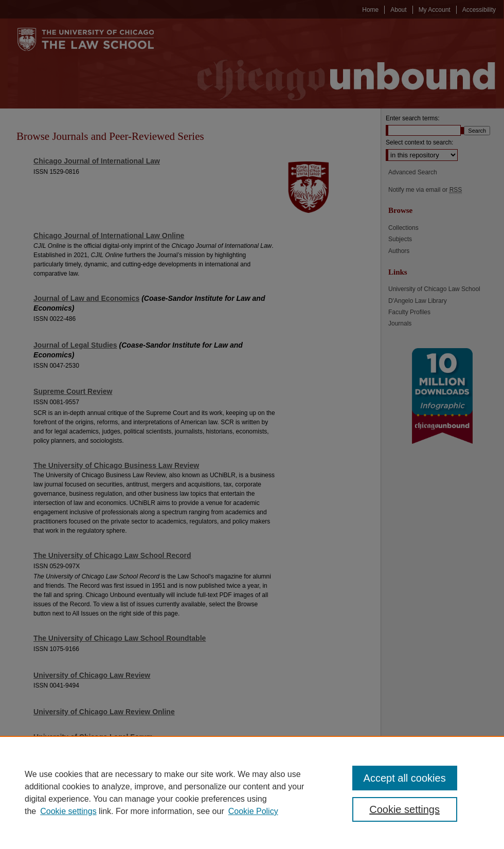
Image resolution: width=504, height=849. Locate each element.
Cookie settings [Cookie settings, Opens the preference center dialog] (404, 809)
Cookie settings (68, 811)
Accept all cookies (405, 778)
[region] (252, 792)
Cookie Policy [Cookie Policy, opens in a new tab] (253, 811)
